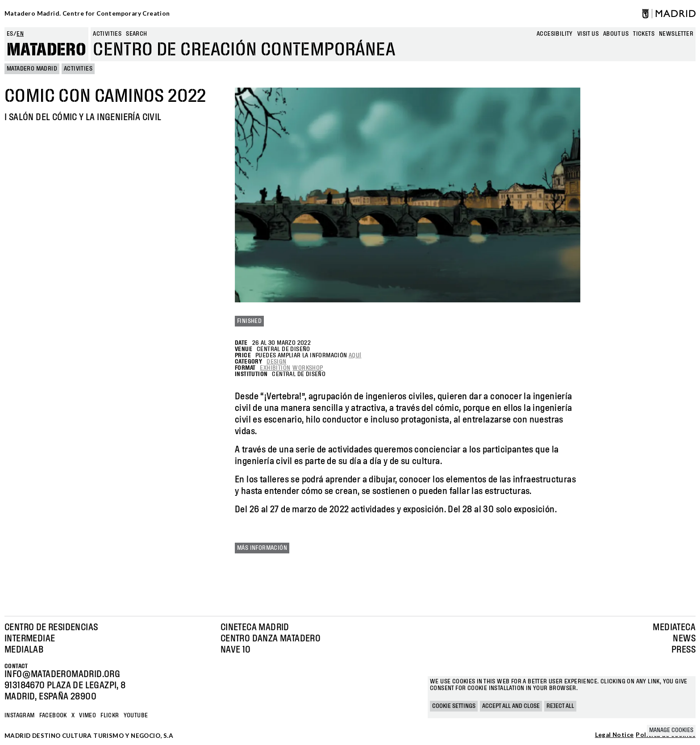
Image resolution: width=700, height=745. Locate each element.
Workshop (308, 368)
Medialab (24, 650)
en (20, 34)
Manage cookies (671, 730)
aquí (355, 356)
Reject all (560, 706)
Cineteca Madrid (255, 628)
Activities (107, 34)
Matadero (46, 50)
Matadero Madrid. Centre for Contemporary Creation (87, 13)
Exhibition (275, 368)
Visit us (588, 34)
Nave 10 (236, 650)
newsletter (676, 34)
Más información (262, 548)
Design (276, 362)
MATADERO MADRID (32, 69)
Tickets (644, 34)
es (10, 34)
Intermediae (30, 639)
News (684, 639)
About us (616, 34)
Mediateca (674, 628)
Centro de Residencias (51, 628)
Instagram (20, 716)
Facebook (53, 716)
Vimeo (87, 716)
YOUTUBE (136, 716)
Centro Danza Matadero (271, 639)
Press (683, 650)
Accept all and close (511, 706)
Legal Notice (615, 735)
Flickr (110, 716)
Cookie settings (454, 706)
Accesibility (555, 34)
